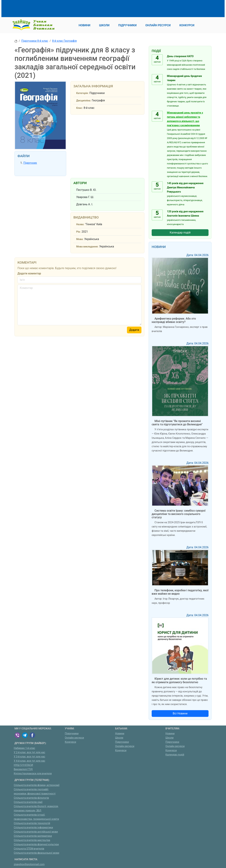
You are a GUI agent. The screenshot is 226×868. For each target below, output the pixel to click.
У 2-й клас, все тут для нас (29, 752)
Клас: (80, 108)
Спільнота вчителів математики (33, 836)
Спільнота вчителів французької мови (36, 853)
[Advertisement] (79, 8)
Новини (120, 734)
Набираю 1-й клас (24, 748)
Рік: (78, 232)
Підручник (30, 163)
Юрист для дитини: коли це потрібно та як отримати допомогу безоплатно (179, 680)
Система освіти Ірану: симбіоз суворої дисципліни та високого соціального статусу (179, 514)
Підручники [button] (127, 25)
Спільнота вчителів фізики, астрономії (37, 785)
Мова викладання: (87, 247)
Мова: (80, 239)
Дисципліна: (84, 101)
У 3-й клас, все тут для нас (29, 757)
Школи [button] (104, 25)
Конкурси (70, 742)
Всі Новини (180, 713)
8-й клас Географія (64, 41)
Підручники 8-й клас (35, 41)
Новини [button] (84, 25)
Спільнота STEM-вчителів (29, 849)
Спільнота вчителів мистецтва (32, 840)
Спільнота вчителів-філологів (31, 798)
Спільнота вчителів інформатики (33, 828)
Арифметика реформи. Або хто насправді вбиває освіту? (174, 320)
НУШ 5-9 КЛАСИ (23, 765)
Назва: (80, 224)
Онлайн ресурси (74, 738)
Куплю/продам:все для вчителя (33, 774)
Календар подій (180, 233)
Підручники (72, 734)
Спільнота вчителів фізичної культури (36, 844)
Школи (119, 738)
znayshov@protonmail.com (29, 864)
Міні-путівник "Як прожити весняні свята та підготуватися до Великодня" (177, 423)
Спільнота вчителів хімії (28, 802)
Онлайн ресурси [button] (158, 25)
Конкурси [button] (187, 25)
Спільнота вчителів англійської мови (36, 832)
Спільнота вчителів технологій (32, 823)
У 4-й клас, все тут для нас (29, 761)
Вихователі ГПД (23, 769)
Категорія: (82, 93)
